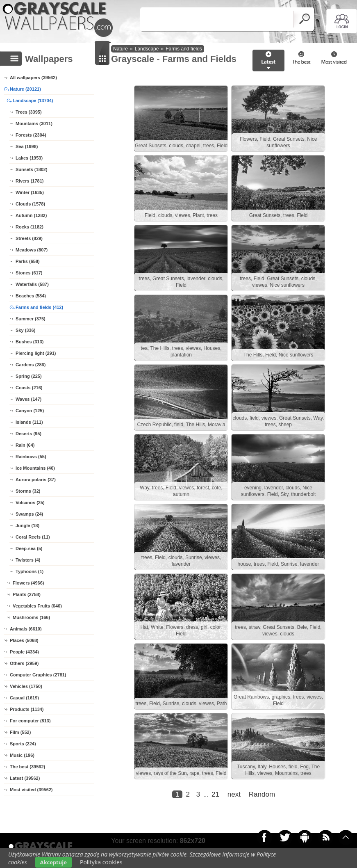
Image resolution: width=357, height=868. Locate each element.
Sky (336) (25, 330)
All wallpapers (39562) (33, 78)
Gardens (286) (31, 365)
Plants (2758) (27, 594)
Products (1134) (27, 709)
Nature (121, 49)
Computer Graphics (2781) (38, 675)
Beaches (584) (31, 296)
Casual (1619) (24, 698)
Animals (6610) (26, 629)
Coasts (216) (29, 388)
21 (215, 794)
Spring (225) (29, 376)
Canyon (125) (30, 411)
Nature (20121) (25, 89)
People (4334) (24, 652)
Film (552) (20, 732)
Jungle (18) (27, 525)
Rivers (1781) (30, 181)
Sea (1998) (27, 146)
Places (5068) (24, 640)
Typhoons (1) (30, 571)
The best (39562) (27, 767)
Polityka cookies (101, 862)
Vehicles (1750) (26, 686)
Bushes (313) (30, 342)
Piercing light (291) (36, 353)
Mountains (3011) (34, 123)
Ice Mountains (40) (35, 468)
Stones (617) (29, 273)
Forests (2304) (31, 135)
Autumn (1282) (31, 215)
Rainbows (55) (31, 457)
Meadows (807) (32, 250)
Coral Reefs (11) (33, 537)
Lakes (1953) (29, 158)
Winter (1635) (30, 192)
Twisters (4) (28, 560)
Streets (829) (29, 238)
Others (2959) (24, 663)
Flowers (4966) (28, 583)
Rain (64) (25, 445)
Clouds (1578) (30, 204)
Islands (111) (29, 422)
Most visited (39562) (31, 790)
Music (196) (22, 755)
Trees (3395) (29, 112)
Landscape (147, 49)
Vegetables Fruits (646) (37, 606)
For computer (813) (30, 721)
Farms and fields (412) (39, 307)
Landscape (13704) (33, 101)
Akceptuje (53, 862)
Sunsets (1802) (32, 169)
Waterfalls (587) (32, 284)
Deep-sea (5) (29, 548)
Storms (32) (28, 491)
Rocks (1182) (30, 227)
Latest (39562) (25, 778)
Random (262, 794)
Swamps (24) (29, 514)
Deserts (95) (28, 434)
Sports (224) (23, 744)
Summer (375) (31, 319)
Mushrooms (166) (31, 617)
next (234, 794)
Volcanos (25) (30, 503)
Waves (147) (28, 399)
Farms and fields (184, 49)
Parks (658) (28, 261)
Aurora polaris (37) (36, 480)
